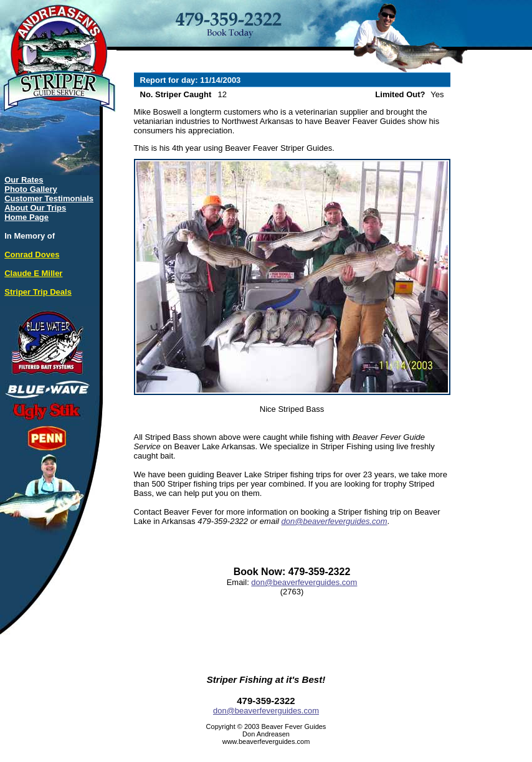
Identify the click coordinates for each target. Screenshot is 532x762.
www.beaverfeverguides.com (266, 741)
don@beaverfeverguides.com (335, 521)
